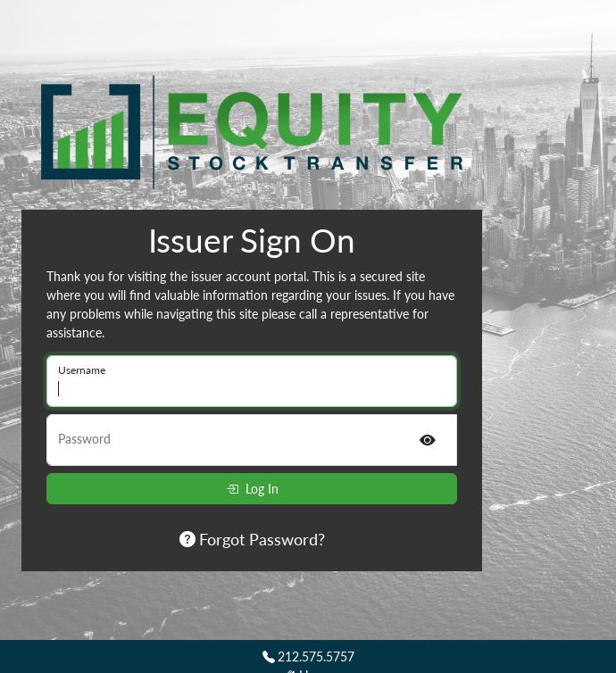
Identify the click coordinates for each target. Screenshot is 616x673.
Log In (252, 489)
